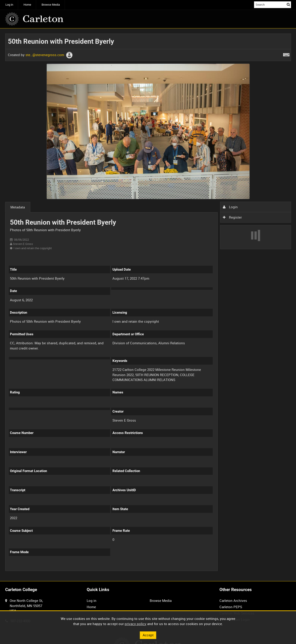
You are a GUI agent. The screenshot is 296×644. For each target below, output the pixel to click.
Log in (9, 5)
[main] (148, 305)
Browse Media (51, 5)
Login (230, 207)
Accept (148, 635)
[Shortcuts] (286, 54)
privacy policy (135, 624)
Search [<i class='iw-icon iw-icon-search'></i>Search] (288, 4)
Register (232, 217)
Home (27, 5)
